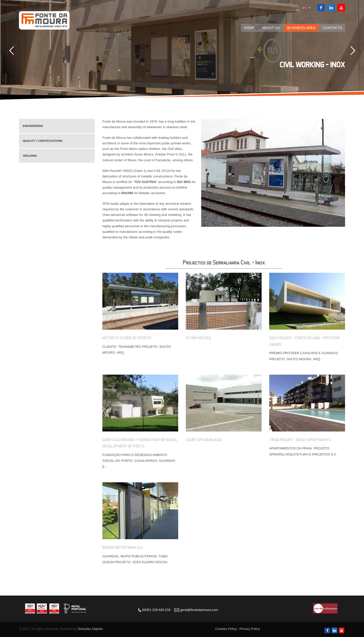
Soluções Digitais (90, 629)
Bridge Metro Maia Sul (123, 547)
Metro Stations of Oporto (127, 338)
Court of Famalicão (204, 440)
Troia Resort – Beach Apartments (300, 440)
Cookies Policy (226, 629)
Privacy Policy (250, 629)
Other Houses (198, 338)
